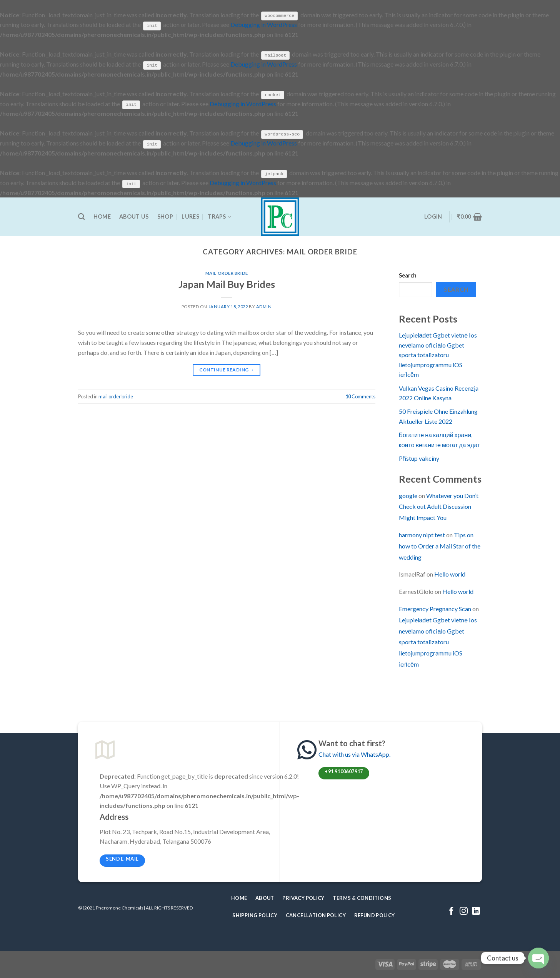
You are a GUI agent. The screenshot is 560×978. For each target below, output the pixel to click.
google (408, 495)
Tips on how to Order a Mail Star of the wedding (440, 546)
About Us (134, 216)
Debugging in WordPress (264, 24)
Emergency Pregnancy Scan (435, 608)
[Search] (81, 216)
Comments (360, 396)
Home (102, 216)
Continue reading (227, 369)
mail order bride (227, 273)
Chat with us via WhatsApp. (354, 753)
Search (408, 275)
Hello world (450, 574)
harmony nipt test (422, 534)
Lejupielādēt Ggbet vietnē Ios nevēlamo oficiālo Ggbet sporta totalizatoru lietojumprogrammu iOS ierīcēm (438, 354)
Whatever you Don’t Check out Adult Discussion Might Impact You (439, 506)
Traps (219, 216)
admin (264, 306)
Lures (190, 216)
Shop (165, 216)
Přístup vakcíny (419, 458)
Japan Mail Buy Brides (227, 283)
